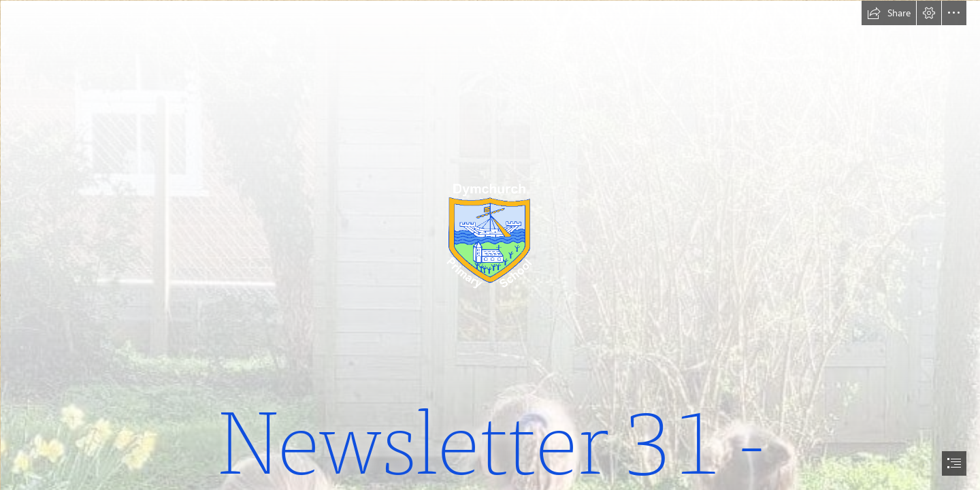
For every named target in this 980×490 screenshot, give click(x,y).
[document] (490, 245)
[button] (889, 13)
